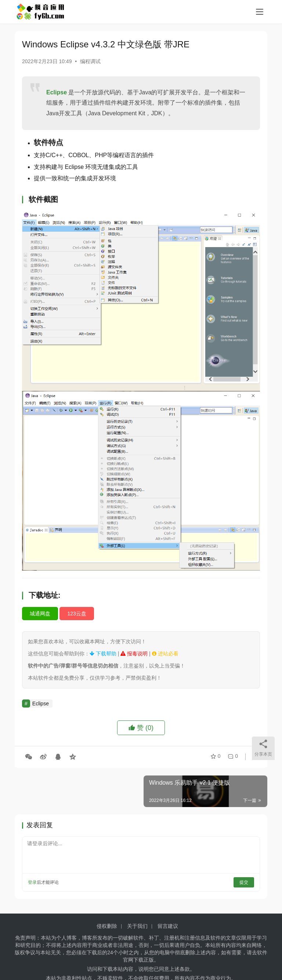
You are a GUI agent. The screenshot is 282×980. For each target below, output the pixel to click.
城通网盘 (40, 614)
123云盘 (77, 614)
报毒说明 (134, 654)
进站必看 (165, 654)
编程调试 (90, 61)
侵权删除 (107, 926)
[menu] (260, 12)
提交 (244, 882)
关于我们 (137, 926)
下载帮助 (103, 654)
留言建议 (168, 926)
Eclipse (57, 92)
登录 (32, 882)
